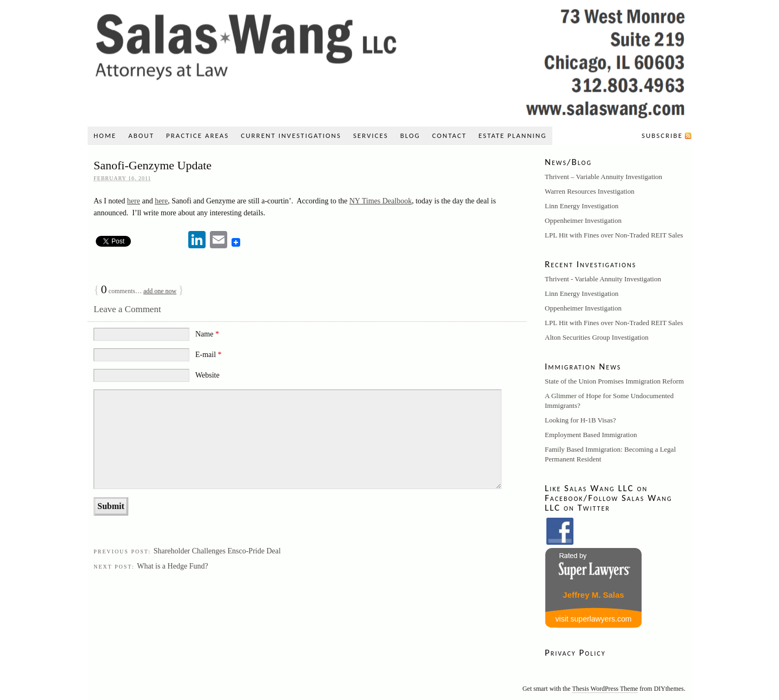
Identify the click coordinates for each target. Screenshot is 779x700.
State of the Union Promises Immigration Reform (614, 381)
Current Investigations (291, 136)
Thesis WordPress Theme (605, 689)
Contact (450, 136)
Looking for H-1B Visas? (580, 420)
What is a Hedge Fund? (172, 566)
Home (105, 136)
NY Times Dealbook (381, 201)
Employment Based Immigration (591, 435)
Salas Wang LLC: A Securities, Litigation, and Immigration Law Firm (389, 61)
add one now (160, 291)
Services (371, 136)
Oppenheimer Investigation (583, 220)
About (141, 136)
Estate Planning (513, 136)
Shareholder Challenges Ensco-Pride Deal (217, 551)
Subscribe (662, 136)
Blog (410, 136)
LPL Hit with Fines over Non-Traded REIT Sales (614, 235)
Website (207, 375)
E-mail (209, 355)
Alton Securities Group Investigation (597, 337)
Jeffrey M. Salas (593, 595)
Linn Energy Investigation (582, 206)
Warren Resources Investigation (590, 191)
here (134, 201)
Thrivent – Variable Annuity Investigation (603, 177)
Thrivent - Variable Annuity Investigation (603, 279)
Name (207, 334)
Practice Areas (197, 136)
